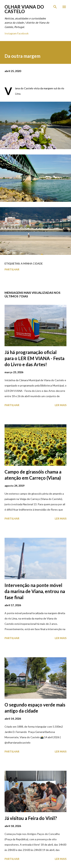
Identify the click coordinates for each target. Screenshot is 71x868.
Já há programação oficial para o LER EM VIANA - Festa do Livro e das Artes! (34, 358)
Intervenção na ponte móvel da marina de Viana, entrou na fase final (35, 591)
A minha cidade (32, 263)
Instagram (11, 33)
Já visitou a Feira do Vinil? (31, 818)
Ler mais (61, 405)
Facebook (23, 33)
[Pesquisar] (55, 7)
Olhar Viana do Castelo (24, 9)
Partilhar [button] (12, 269)
